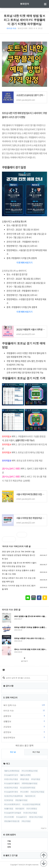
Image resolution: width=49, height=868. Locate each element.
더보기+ (44, 828)
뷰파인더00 (22, 28)
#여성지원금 (36, 779)
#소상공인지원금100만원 (31, 804)
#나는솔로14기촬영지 (12, 783)
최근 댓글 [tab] (36, 752)
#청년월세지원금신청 (12, 821)
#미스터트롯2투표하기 (12, 804)
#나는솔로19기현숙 (11, 792)
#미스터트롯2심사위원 (30, 771)
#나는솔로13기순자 (11, 775)
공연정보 (24, 732)
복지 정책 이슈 (24, 705)
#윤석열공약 (20, 809)
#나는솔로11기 (22, 817)
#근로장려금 (9, 800)
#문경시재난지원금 (36, 817)
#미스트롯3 (24, 792)
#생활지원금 (9, 809)
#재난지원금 (26, 821)
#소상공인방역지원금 (28, 788)
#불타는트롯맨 (25, 775)
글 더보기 (24, 661)
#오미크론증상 (32, 809)
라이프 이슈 (11, 28)
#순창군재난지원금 (11, 788)
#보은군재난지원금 (37, 792)
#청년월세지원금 (21, 800)
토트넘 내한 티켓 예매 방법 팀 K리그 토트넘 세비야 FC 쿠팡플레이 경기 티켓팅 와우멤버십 (25, 20)
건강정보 (24, 727)
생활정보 (24, 721)
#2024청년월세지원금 (29, 783)
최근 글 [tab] (13, 752)
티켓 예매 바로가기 (24, 262)
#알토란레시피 (30, 796)
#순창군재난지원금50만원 (13, 796)
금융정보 (24, 716)
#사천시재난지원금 (30, 813)
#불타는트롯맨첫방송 (12, 771)
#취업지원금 (24, 779)
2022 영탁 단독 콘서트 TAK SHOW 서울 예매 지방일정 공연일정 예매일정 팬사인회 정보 (19, 555)
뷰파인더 (25, 4)
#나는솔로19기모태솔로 (13, 813)
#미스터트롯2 (9, 817)
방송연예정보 (24, 737)
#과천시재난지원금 (11, 779)
